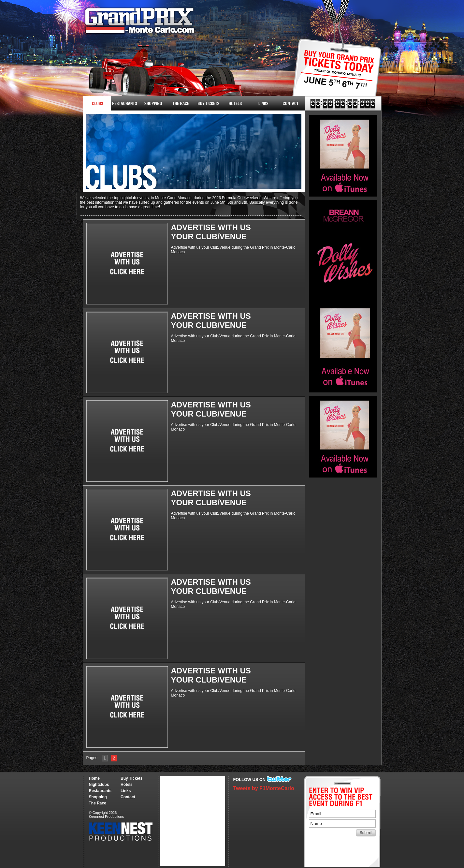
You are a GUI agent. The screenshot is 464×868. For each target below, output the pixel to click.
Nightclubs (97, 103)
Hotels (235, 103)
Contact (291, 103)
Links (263, 103)
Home (94, 778)
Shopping (98, 797)
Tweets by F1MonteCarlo (264, 788)
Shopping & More (152, 103)
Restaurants (125, 103)
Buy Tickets (334, 74)
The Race (180, 103)
